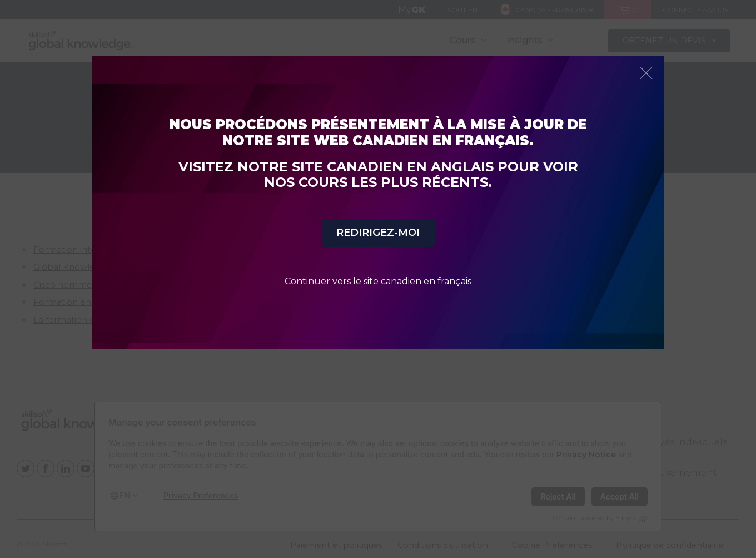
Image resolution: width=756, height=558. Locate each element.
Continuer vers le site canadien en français (378, 281)
